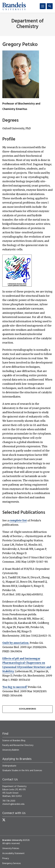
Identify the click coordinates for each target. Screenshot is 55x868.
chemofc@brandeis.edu (13, 804)
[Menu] (43, 6)
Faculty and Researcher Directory (18, 745)
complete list (18, 521)
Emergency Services (12, 863)
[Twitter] (4, 820)
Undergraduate (9, 766)
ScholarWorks (27, 709)
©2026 (26, 840)
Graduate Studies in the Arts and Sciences (22, 771)
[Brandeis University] (14, 6)
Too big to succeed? (15, 687)
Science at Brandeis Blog (14, 741)
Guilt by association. (16, 643)
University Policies (11, 848)
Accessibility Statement (13, 853)
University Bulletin (11, 750)
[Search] (50, 6)
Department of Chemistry (27, 24)
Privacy (6, 858)
